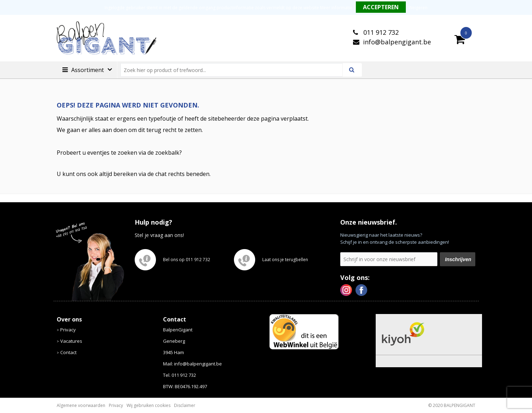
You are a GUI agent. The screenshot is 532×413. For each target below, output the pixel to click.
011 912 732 (380, 32)
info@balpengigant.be (397, 42)
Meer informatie (336, 8)
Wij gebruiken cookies (149, 405)
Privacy (68, 330)
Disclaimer (185, 405)
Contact (68, 352)
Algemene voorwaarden (81, 405)
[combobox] (234, 70)
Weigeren (418, 8)
